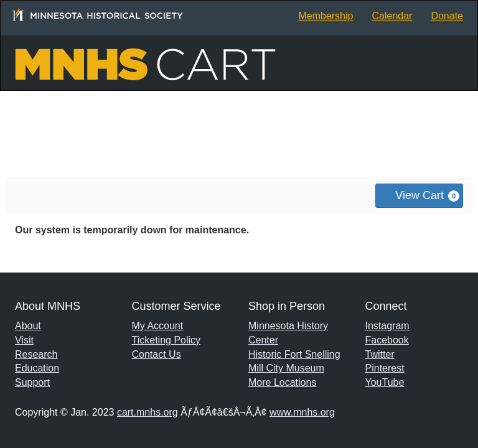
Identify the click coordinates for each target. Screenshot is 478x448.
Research (36, 354)
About (28, 326)
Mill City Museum (286, 368)
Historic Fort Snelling (294, 354)
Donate (447, 16)
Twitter (380, 354)
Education (37, 368)
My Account (158, 326)
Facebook (387, 340)
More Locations (282, 382)
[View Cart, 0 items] (419, 196)
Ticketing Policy (166, 340)
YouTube (385, 382)
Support (32, 382)
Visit (24, 340)
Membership (326, 16)
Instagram (387, 326)
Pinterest (385, 368)
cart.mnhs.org (148, 412)
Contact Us (157, 354)
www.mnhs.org (302, 412)
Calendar (392, 16)
